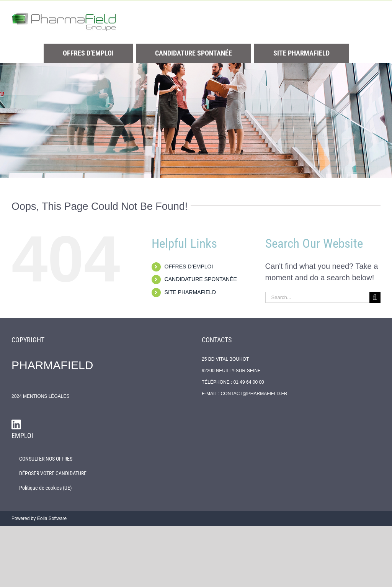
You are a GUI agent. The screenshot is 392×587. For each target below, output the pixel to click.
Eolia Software (52, 518)
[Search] (375, 297)
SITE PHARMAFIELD (190, 292)
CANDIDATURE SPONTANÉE (201, 279)
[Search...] (317, 297)
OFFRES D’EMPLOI (189, 267)
